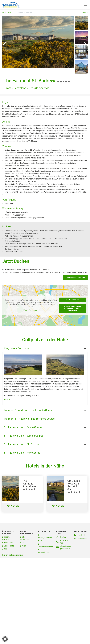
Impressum (8, 543)
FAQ (41, 541)
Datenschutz (9, 546)
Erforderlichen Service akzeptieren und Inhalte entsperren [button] (73, 308)
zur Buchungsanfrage (75, 278)
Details (7, 399)
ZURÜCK (84, 13)
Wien (24, 546)
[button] (4, 45)
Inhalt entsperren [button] (73, 300)
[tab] (45, 348)
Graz (24, 543)
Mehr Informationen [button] (31, 310)
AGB (5, 549)
